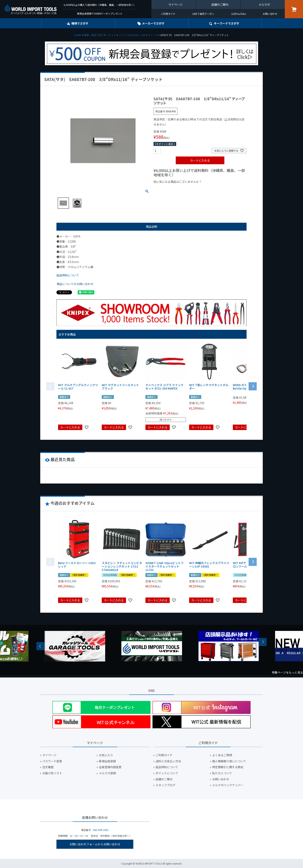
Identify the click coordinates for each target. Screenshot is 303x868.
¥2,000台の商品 (219, 189)
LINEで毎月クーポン (203, 14)
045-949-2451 (101, 830)
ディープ (153, 35)
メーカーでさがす (153, 23)
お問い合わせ (270, 14)
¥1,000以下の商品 (167, 189)
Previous (40, 646)
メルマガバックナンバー (228, 785)
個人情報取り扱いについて (229, 761)
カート (294, 9)
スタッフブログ (165, 785)
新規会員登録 (107, 761)
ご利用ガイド (168, 14)
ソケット (111, 35)
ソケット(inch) (127, 35)
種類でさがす (80, 23)
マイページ (175, 4)
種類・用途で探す (94, 35)
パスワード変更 (52, 761)
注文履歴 (48, 767)
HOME (78, 35)
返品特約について (68, 275)
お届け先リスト (52, 773)
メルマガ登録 (107, 773)
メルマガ (264, 4)
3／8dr (141, 35)
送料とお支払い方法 (168, 761)
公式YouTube (238, 14)
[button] (253, 386)
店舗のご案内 (220, 4)
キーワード (227, 23)
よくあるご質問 (222, 755)
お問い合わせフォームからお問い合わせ (95, 844)
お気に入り (106, 755)
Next (263, 642)
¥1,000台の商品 (193, 189)
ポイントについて (167, 773)
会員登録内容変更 (110, 767)
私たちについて (222, 773)
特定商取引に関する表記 (228, 767)
